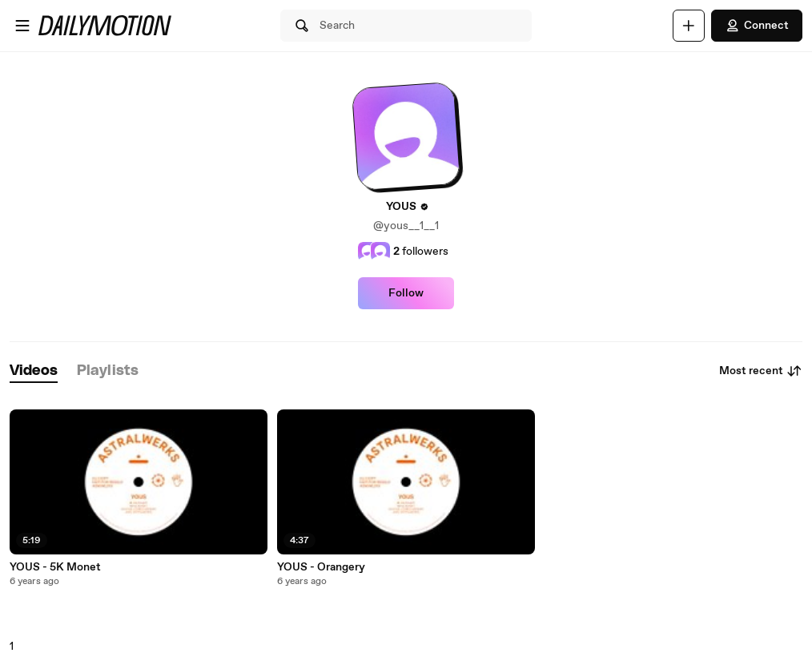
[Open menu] (22, 26)
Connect (757, 26)
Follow (406, 293)
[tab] (34, 371)
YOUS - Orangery (321, 567)
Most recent (761, 371)
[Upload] (689, 26)
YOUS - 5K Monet (55, 567)
